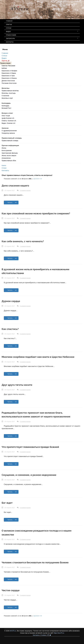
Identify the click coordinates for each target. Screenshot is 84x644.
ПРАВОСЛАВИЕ (11, 35)
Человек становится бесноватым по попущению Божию (35, 562)
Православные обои (9, 161)
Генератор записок (8, 133)
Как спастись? (10, 329)
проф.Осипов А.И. (8, 118)
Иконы (4, 148)
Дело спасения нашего (15, 186)
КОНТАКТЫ (10, 42)
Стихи (4, 168)
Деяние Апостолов (8, 81)
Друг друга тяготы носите (17, 385)
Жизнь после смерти (9, 156)
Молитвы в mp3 (7, 98)
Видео (4, 58)
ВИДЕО (42, 31)
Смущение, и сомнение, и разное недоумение (29, 475)
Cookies (44, 635)
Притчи (6, 61)
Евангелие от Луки (8, 76)
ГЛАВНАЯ (9, 21)
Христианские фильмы (10, 153)
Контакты (5, 170)
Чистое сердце (11, 590)
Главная (5, 53)
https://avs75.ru (59, 633)
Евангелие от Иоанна (9, 78)
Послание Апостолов (9, 83)
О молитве (5, 96)
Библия (4, 68)
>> (41, 179)
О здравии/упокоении (9, 131)
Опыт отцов (6, 116)
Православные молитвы (10, 91)
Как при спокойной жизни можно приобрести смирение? (36, 213)
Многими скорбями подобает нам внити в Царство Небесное (38, 357)
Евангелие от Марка (9, 73)
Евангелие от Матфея (9, 71)
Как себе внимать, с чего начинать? (23, 241)
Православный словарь (10, 141)
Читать (12, 203)
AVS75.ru (13, 631)
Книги (4, 165)
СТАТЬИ (9, 28)
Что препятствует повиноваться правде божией (30, 447)
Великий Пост (7, 108)
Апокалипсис (6, 158)
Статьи (4, 56)
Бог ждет (7, 503)
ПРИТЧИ (9, 25)
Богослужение (7, 151)
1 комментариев (25, 246)
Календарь (5, 106)
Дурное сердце (11, 301)
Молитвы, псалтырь (9, 93)
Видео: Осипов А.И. (9, 123)
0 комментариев (25, 190)
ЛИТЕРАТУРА (42, 38)
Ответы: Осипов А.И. (9, 121)
